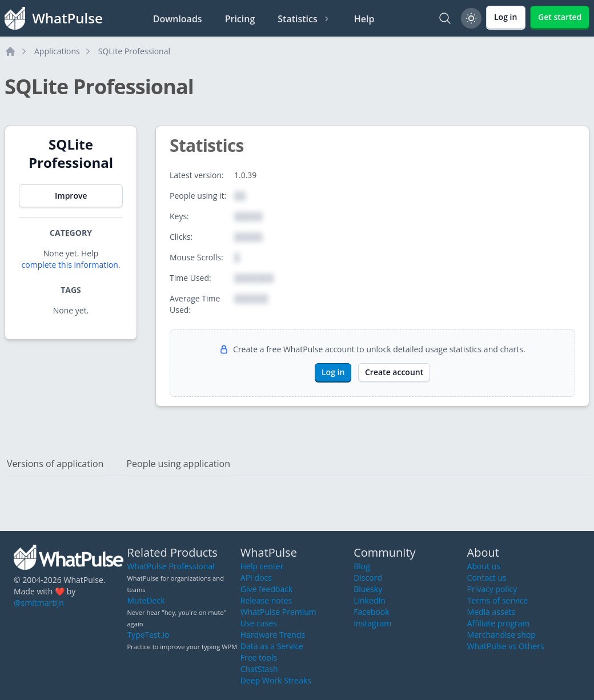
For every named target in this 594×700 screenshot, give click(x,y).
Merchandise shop (501, 635)
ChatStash (259, 669)
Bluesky (368, 589)
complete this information (70, 265)
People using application (178, 464)
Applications (57, 51)
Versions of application (55, 464)
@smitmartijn (39, 603)
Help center (262, 566)
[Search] (445, 18)
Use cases (259, 623)
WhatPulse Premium (278, 612)
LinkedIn (370, 600)
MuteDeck (146, 600)
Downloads (178, 19)
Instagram (372, 623)
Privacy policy (492, 589)
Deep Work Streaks (276, 680)
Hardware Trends (273, 635)
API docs (256, 578)
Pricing (240, 19)
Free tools (259, 657)
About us (484, 566)
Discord (368, 578)
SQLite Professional (134, 51)
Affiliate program (499, 623)
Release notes (266, 600)
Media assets (491, 612)
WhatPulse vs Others (506, 646)
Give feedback (267, 589)
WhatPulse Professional (170, 566)
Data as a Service (272, 646)
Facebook (371, 612)
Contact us (487, 578)
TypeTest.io (148, 635)
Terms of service (498, 600)
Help (364, 19)
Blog (362, 566)
